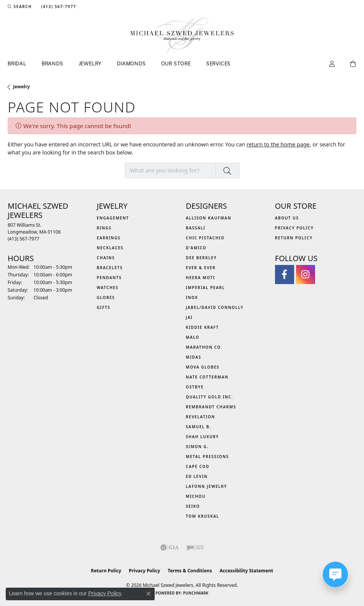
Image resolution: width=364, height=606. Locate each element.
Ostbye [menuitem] (195, 387)
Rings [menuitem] (104, 228)
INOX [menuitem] (192, 297)
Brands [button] (53, 63)
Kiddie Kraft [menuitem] (203, 327)
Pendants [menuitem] (109, 278)
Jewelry (21, 87)
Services (218, 63)
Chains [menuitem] (106, 258)
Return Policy (294, 238)
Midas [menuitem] (194, 357)
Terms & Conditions (190, 571)
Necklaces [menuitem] (110, 248)
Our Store (176, 63)
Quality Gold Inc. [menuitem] (210, 397)
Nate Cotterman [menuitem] (207, 377)
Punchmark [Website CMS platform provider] (196, 593)
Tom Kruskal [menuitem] (203, 516)
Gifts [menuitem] (104, 307)
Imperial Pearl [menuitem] (205, 288)
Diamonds (131, 63)
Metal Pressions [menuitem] (208, 457)
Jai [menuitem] (189, 317)
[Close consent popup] (149, 594)
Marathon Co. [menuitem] (204, 347)
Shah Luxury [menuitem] (203, 437)
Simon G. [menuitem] (197, 447)
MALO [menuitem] (193, 337)
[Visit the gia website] (170, 548)
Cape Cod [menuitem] (198, 466)
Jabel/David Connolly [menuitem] (215, 307)
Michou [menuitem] (196, 496)
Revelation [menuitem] (201, 417)
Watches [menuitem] (108, 288)
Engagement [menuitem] (113, 218)
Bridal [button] (17, 63)
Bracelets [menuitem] (110, 268)
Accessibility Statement (246, 571)
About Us (287, 218)
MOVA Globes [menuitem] (203, 367)
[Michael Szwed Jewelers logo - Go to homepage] (182, 35)
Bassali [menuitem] (196, 228)
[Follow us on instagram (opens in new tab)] (306, 275)
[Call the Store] (23, 239)
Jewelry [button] (90, 63)
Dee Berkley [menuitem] (201, 258)
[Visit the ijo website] (195, 548)
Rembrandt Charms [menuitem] (211, 407)
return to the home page (278, 144)
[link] (58, 6)
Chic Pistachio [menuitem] (205, 238)
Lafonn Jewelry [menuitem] (207, 486)
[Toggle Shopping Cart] (353, 64)
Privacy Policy (294, 228)
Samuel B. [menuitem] (199, 427)
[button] (20, 6)
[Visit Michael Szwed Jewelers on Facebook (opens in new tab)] (285, 275)
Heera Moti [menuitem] (201, 278)
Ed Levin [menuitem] (197, 476)
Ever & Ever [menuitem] (201, 268)
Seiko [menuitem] (193, 506)
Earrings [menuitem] (108, 238)
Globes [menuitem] (106, 297)
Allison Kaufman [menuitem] (209, 218)
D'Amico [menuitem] (196, 248)
